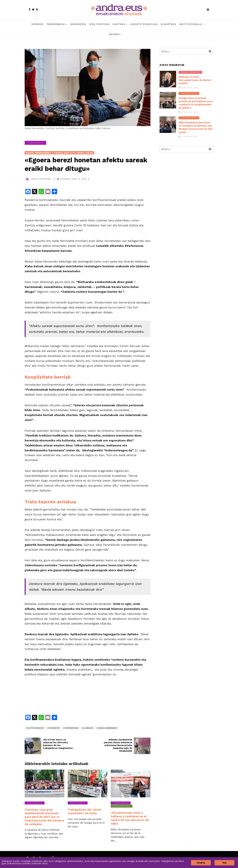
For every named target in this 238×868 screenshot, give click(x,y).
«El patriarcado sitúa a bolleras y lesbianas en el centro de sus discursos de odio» (129, 818)
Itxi (225, 863)
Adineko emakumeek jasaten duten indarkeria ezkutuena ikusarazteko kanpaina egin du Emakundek (116, 747)
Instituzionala (190, 24)
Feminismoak (56, 24)
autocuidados (36, 728)
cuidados (54, 728)
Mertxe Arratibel (42, 179)
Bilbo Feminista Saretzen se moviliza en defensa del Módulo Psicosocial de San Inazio (196, 127)
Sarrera (38, 24)
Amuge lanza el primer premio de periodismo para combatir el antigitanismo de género (196, 103)
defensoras (72, 728)
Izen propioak (99, 24)
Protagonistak (122, 806)
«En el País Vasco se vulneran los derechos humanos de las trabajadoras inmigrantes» (59, 746)
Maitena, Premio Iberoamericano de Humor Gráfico (195, 80)
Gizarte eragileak (144, 24)
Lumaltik (89, 728)
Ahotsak (119, 24)
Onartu (201, 863)
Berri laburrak (190, 72)
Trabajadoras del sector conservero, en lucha (84, 811)
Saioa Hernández (108, 728)
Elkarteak (168, 24)
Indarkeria (78, 24)
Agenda (114, 34)
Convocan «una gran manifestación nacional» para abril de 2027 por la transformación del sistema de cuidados (44, 816)
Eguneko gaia (189, 93)
